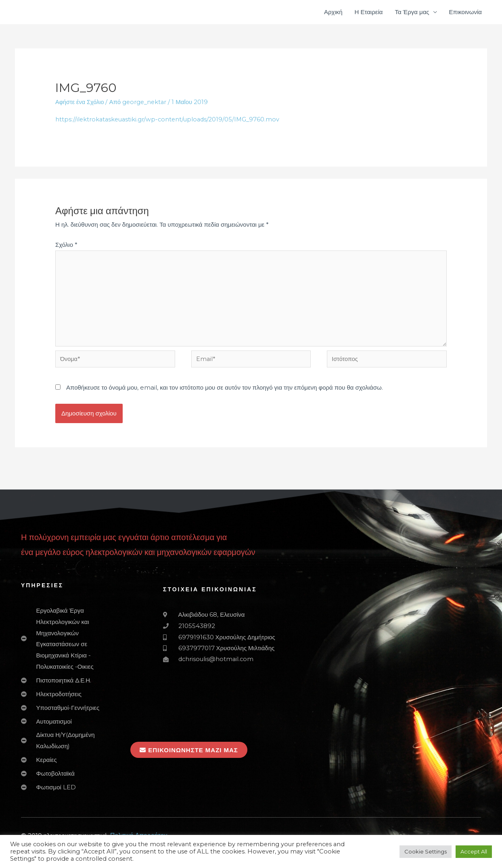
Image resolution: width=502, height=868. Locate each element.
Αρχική (333, 12)
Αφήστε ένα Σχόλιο (81, 102)
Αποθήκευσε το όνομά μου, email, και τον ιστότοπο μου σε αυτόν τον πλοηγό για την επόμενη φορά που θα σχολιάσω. (225, 392)
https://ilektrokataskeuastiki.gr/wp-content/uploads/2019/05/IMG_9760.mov (170, 119)
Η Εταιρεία (369, 12)
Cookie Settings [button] (426, 851)
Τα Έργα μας (412, 12)
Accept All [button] (474, 851)
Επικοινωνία (465, 12)
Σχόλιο (66, 245)
